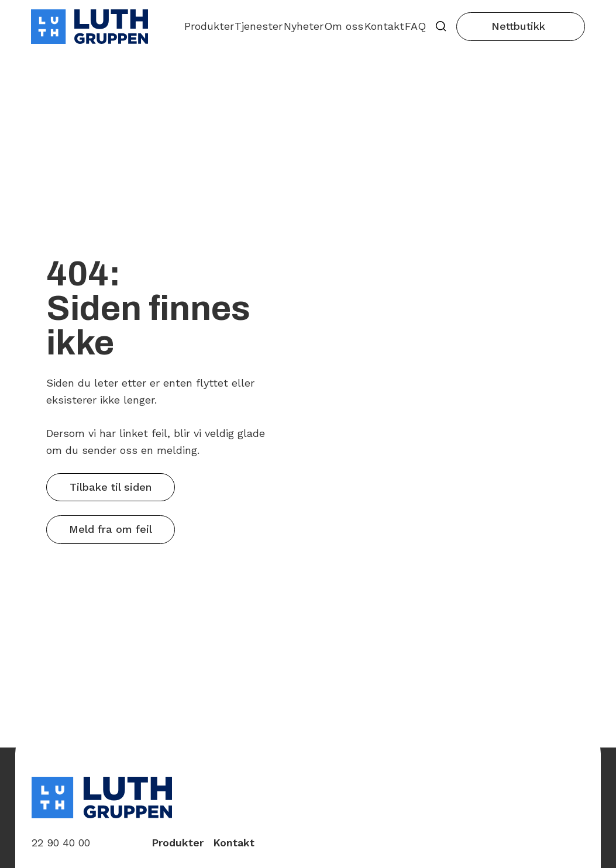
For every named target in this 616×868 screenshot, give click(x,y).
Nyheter (304, 26)
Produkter (209, 26)
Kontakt (384, 26)
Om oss (344, 26)
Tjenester (259, 26)
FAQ (415, 26)
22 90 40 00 (61, 843)
